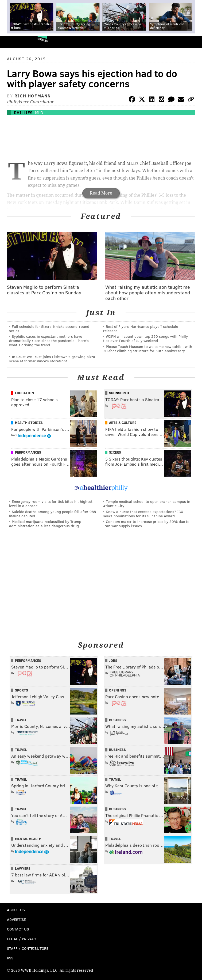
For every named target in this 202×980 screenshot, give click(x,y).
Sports (43, 40)
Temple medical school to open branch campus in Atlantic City (147, 504)
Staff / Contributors (28, 948)
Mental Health (28, 839)
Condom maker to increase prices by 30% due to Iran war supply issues (146, 524)
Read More (101, 193)
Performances (28, 452)
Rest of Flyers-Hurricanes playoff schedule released (141, 328)
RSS (10, 958)
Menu (193, 42)
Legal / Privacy (22, 939)
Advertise (16, 919)
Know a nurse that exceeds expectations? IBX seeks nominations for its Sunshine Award (143, 514)
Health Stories (29, 423)
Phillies (23, 113)
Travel (21, 720)
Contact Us (18, 929)
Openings (118, 690)
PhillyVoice (13, 42)
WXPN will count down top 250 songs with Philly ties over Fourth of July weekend (145, 338)
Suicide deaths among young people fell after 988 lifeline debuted (53, 514)
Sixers (115, 452)
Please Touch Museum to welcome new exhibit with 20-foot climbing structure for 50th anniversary (148, 349)
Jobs (113, 660)
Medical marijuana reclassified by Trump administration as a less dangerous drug (45, 524)
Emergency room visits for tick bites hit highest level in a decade (51, 504)
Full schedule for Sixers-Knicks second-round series (49, 328)
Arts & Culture (123, 423)
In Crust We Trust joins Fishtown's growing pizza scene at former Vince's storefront (52, 359)
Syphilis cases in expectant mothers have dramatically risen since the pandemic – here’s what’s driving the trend (49, 341)
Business (117, 720)
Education (24, 393)
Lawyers (23, 868)
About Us (16, 910)
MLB (39, 113)
